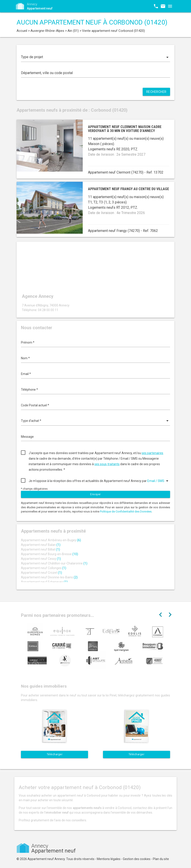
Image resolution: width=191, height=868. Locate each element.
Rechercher (156, 92)
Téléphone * (29, 390)
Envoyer (95, 494)
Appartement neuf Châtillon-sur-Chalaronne (54, 563)
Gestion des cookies (137, 859)
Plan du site (161, 859)
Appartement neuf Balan (41, 545)
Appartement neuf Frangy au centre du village (128, 189)
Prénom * (28, 342)
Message (27, 437)
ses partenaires (152, 453)
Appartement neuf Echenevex (44, 582)
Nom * (25, 358)
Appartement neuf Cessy (41, 559)
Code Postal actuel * (35, 405)
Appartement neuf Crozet (41, 573)
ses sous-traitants (107, 464)
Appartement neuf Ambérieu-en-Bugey (51, 540)
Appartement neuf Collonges (44, 568)
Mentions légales (109, 859)
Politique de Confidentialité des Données (126, 511)
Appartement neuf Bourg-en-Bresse (50, 554)
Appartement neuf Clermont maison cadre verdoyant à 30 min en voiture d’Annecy (125, 129)
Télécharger (55, 754)
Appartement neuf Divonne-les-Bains (49, 577)
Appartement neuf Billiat (40, 549)
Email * (26, 374)
